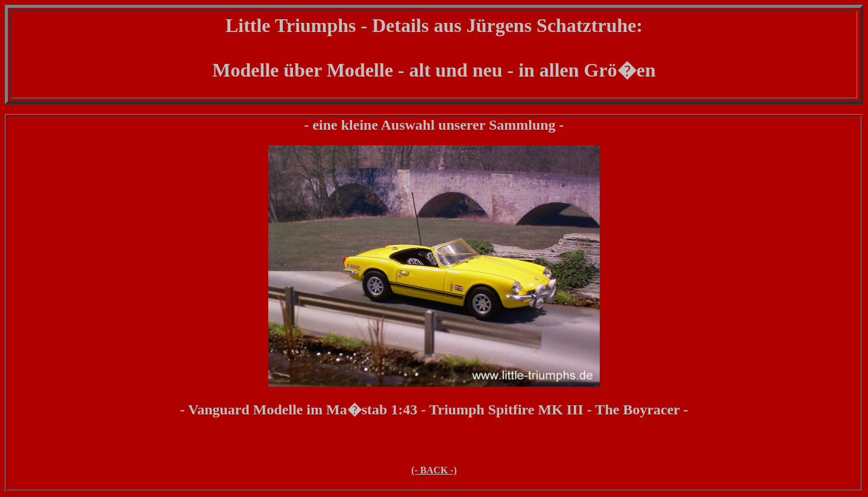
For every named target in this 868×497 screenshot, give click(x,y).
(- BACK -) (434, 470)
